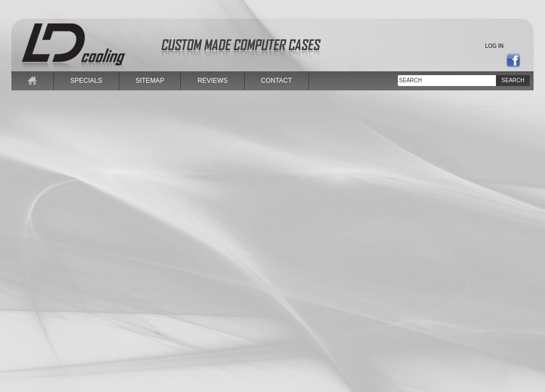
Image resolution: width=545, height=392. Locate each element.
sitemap (150, 81)
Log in (494, 46)
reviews (212, 81)
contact (277, 81)
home (33, 81)
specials (86, 81)
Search (513, 80)
